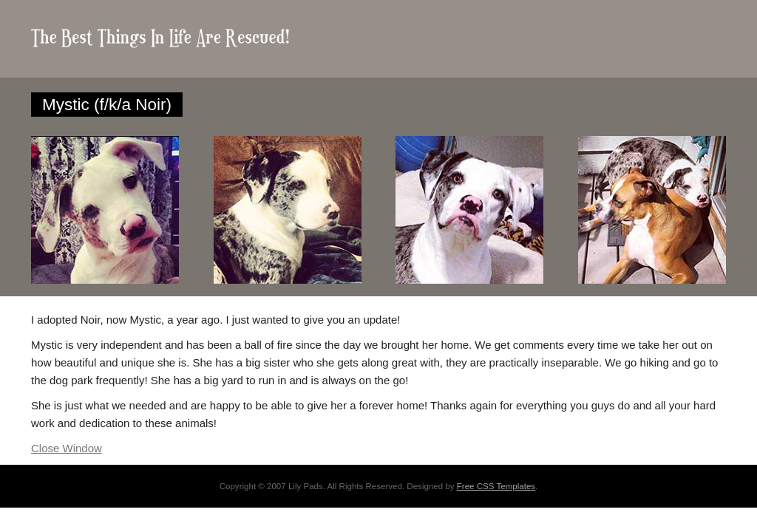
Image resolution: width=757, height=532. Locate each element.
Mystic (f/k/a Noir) (107, 105)
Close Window (67, 448)
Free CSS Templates (496, 486)
